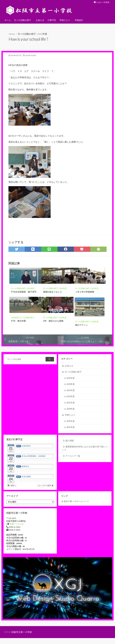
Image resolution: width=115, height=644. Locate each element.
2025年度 (71, 382)
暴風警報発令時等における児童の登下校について (85, 452)
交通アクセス (16, 529)
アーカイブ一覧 (73, 460)
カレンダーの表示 (45, 490)
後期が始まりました (53, 295)
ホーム (8, 20)
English (98, 2)
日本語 (106, 2)
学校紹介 (78, 20)
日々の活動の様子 (23, 20)
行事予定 (51, 20)
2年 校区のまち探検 (53, 325)
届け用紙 (70, 445)
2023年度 (31, 292)
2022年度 (42, 34)
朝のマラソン (82, 329)
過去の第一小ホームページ (76, 506)
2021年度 (63, 292)
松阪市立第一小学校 (22, 638)
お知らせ (40, 20)
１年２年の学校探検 (85, 295)
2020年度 (95, 325)
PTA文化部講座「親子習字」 (25, 295)
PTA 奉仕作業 (18, 325)
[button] (11, 490)
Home (12, 34)
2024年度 (15, 321)
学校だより (64, 20)
